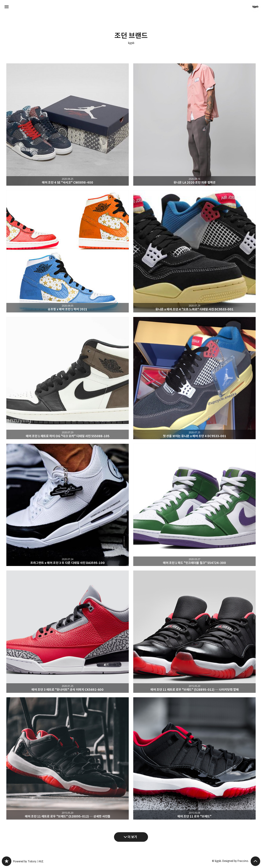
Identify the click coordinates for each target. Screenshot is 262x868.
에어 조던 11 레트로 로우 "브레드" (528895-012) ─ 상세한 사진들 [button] (68, 758)
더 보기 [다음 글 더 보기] (132, 837)
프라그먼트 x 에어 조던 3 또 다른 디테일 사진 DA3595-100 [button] (68, 505)
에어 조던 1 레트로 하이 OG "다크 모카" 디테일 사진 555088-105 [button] (68, 378)
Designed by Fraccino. (236, 861)
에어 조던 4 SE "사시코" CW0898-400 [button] (68, 125)
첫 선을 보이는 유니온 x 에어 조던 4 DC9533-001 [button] (194, 378)
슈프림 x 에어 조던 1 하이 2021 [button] (68, 251)
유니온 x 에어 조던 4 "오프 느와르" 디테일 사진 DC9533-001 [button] (194, 251)
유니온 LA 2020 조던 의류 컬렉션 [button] (194, 125)
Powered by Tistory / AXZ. (29, 861)
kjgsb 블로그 (7, 861)
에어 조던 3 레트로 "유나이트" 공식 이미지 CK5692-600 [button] (68, 632)
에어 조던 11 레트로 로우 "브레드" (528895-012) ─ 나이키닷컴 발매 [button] (194, 632)
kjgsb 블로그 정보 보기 (255, 7)
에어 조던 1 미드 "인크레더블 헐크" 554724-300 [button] (194, 505)
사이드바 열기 (7, 7)
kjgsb (131, 43)
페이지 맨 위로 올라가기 (255, 861)
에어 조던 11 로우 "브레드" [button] (194, 758)
